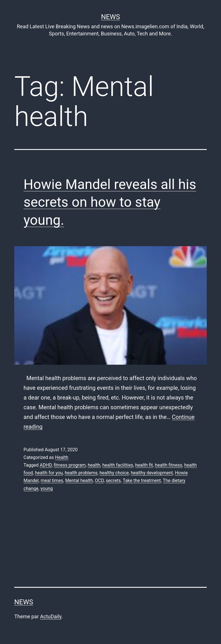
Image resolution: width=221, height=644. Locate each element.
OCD (99, 481)
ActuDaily (51, 616)
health (94, 465)
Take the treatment (142, 481)
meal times (52, 481)
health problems (81, 473)
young (47, 488)
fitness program (70, 465)
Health (62, 457)
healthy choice (114, 473)
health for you (49, 473)
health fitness (169, 465)
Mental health (79, 481)
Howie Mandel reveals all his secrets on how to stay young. (110, 202)
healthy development (152, 473)
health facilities (118, 465)
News (110, 17)
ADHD (46, 465)
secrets (113, 481)
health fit (144, 465)
